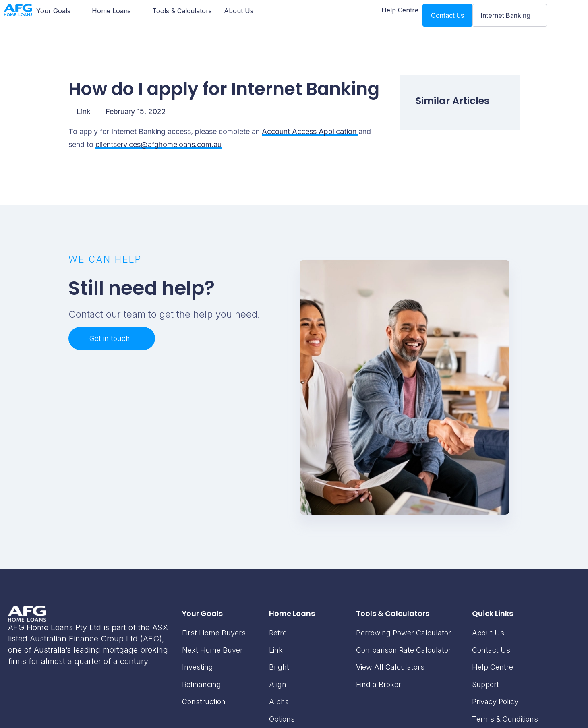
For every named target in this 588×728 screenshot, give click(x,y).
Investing (198, 667)
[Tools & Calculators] (182, 11)
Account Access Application (310, 131)
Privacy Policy (495, 702)
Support (486, 684)
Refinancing (202, 684)
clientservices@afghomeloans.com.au (158, 144)
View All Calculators (390, 667)
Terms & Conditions (505, 719)
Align (278, 684)
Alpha (279, 702)
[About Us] (239, 11)
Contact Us (491, 650)
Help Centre (493, 667)
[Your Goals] (58, 11)
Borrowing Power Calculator (404, 633)
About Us (488, 633)
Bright (279, 667)
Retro (278, 633)
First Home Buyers (214, 633)
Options (282, 719)
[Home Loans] (116, 11)
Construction (204, 702)
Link (84, 111)
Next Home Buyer (212, 650)
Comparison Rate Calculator (404, 650)
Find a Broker (379, 684)
